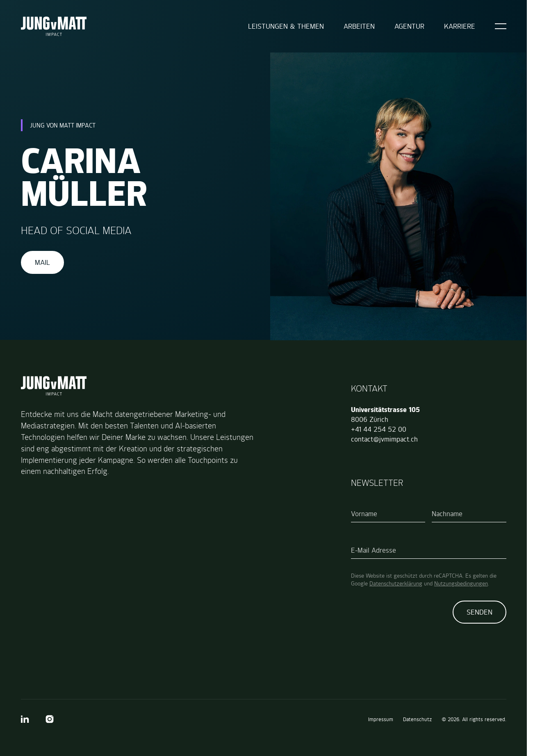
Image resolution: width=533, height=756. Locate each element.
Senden (479, 612)
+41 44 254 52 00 (379, 429)
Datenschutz (417, 719)
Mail (42, 262)
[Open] (501, 26)
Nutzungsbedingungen (461, 583)
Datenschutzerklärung (396, 583)
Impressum (381, 719)
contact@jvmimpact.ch (384, 439)
